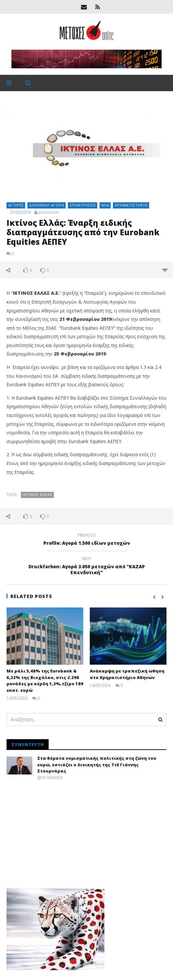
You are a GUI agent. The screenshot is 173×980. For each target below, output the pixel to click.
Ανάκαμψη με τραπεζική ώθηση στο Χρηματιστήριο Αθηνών (127, 674)
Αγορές (16, 205)
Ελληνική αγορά (47, 205)
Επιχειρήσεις (83, 205)
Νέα (105, 205)
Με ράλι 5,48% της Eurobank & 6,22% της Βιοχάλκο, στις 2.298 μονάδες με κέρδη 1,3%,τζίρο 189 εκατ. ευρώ (45, 681)
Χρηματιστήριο (131, 205)
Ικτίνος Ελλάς (38, 495)
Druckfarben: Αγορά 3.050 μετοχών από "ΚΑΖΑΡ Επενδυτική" (86, 567)
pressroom (49, 212)
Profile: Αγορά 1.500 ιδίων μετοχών (86, 540)
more (165, 270)
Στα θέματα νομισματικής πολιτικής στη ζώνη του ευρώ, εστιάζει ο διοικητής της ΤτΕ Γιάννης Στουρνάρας (97, 764)
